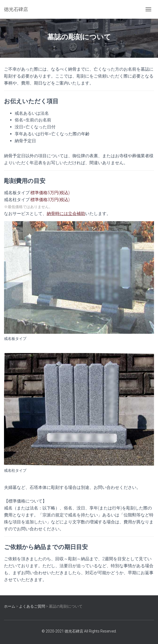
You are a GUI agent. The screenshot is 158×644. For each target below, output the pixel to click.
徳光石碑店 (74, 631)
